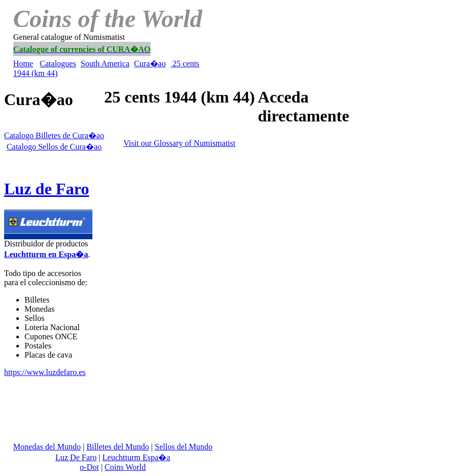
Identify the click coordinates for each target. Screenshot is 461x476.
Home (23, 64)
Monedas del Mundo (47, 447)
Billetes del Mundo (118, 447)
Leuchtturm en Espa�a (46, 254)
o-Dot (89, 467)
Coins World (125, 467)
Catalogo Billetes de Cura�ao (54, 135)
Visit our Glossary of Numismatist (179, 143)
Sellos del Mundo (184, 447)
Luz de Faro (47, 189)
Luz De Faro (76, 457)
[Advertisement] (328, 68)
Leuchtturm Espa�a (137, 457)
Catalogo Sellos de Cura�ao (54, 147)
